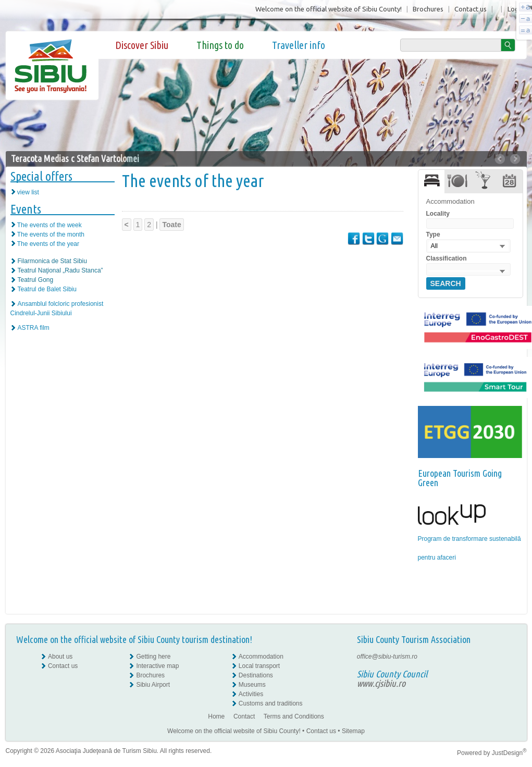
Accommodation (261, 657)
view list (28, 192)
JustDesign (509, 753)
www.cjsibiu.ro (381, 683)
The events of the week (50, 225)
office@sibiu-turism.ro (387, 657)
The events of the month (51, 234)
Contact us (471, 9)
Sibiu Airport (153, 685)
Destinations (256, 675)
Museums (252, 685)
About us (60, 657)
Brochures (428, 9)
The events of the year (48, 244)
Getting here (153, 657)
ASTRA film (34, 328)
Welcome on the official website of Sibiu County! (329, 9)
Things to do (220, 45)
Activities (251, 694)
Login (516, 9)
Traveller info (299, 45)
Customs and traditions (271, 703)
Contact (244, 716)
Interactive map (157, 666)
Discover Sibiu (142, 45)
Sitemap (353, 731)
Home (216, 716)
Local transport (259, 666)
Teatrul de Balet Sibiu (47, 289)
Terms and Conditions (294, 716)
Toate (171, 225)
